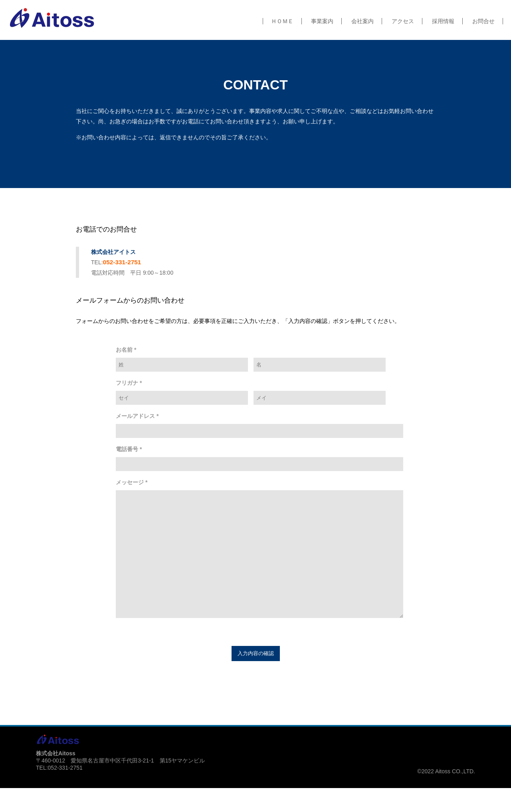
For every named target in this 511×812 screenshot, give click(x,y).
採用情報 (443, 21)
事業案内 (322, 21)
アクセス (403, 21)
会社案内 (362, 21)
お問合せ (483, 21)
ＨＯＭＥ (282, 21)
